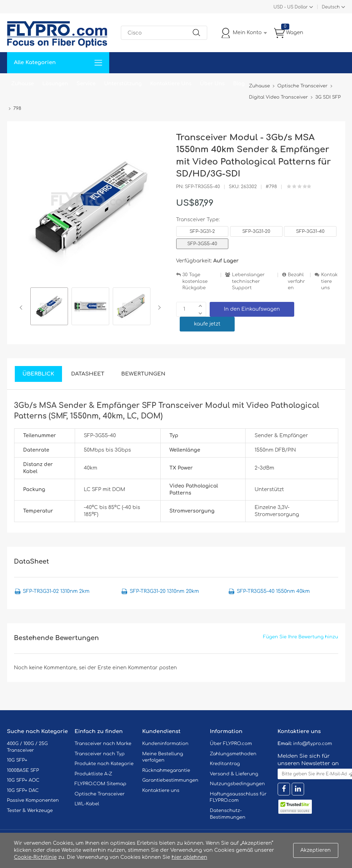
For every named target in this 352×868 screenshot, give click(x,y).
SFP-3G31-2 (202, 231)
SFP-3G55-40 (202, 244)
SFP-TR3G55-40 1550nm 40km (273, 591)
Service (86, 84)
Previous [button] (22, 308)
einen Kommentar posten (145, 668)
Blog (239, 84)
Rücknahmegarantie (166, 770)
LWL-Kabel (87, 804)
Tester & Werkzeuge (30, 811)
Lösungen (55, 84)
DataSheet (88, 374)
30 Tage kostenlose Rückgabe (195, 281)
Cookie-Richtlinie (36, 857)
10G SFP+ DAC (23, 790)
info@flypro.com (313, 744)
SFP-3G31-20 (256, 231)
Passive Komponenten (33, 800)
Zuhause (23, 84)
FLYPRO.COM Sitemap (101, 784)
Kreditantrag (225, 764)
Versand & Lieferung (234, 774)
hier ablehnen (189, 857)
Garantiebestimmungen (170, 780)
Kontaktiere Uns (171, 84)
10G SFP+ (17, 760)
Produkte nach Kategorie (104, 764)
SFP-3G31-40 (310, 231)
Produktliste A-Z (94, 774)
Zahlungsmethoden (233, 754)
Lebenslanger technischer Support (248, 281)
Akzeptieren (316, 850)
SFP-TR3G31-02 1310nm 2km (56, 591)
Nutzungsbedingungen (237, 784)
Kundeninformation (165, 744)
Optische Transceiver (100, 794)
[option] (49, 307)
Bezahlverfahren (297, 281)
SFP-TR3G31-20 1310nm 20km (164, 591)
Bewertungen (143, 374)
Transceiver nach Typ (100, 754)
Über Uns (212, 84)
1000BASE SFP (23, 770)
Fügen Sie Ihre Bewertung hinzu (301, 637)
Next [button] (158, 308)
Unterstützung (123, 84)
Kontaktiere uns (329, 281)
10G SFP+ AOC (23, 780)
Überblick (38, 374)
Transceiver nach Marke (103, 744)
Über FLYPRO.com (231, 744)
